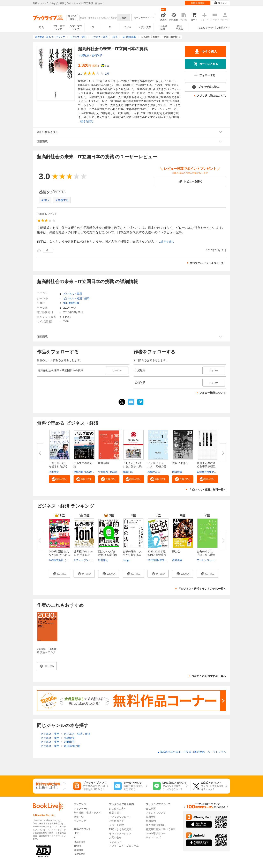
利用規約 (151, 821)
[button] (59, 479)
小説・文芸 (145, 27)
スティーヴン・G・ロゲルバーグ (92, 560)
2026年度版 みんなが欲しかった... (59, 553)
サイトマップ (153, 838)
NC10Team (91, 472)
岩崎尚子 (97, 55)
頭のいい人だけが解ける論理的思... (108, 555)
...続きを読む (86, 121)
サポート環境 (117, 825)
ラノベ (128, 27)
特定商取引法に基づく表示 (161, 829)
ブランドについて (156, 813)
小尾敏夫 (84, 55)
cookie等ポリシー (156, 833)
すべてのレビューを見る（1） (208, 263)
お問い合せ (115, 838)
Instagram (79, 842)
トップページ (81, 809)
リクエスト (115, 842)
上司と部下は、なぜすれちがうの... (58, 466)
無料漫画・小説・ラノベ (87, 813)
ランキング (80, 821)
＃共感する (62, 200)
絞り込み (72, 18)
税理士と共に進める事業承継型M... (206, 466)
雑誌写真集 (180, 27)
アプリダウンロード (120, 817)
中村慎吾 (103, 472)
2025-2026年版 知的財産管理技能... (157, 555)
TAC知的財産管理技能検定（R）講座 (168, 560)
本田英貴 (54, 472)
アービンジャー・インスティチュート (218, 560)
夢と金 (176, 551)
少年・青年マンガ (59, 27)
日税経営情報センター (209, 472)
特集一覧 (79, 817)
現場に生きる (180, 463)
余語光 (114, 472)
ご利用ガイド (223, 28)
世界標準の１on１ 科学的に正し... (83, 555)
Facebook (79, 854)
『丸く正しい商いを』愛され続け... (132, 466)
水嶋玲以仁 (154, 472)
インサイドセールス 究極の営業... (157, 466)
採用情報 (151, 817)
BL (93, 27)
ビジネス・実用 (73, 294)
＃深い (45, 200)
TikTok (77, 846)
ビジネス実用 (162, 27)
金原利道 (78, 472)
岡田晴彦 (177, 472)
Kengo (126, 560)
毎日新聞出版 (71, 303)
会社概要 (151, 809)
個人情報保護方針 (156, 825)
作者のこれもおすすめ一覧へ (209, 676)
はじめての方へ (206, 28)
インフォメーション (120, 833)
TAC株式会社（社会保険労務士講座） (70, 560)
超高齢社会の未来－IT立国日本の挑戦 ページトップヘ (192, 752)
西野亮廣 (177, 560)
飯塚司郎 (128, 472)
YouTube (79, 850)
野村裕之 (103, 560)
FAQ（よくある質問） (121, 829)
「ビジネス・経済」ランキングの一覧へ (202, 589)
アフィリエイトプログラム (124, 846)
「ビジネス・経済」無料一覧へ (207, 490)
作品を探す (115, 813)
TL (110, 27)
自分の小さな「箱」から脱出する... (206, 555)
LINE (77, 833)
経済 (87, 298)
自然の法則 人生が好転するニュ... (132, 555)
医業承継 (104, 463)
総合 (42, 27)
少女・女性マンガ (76, 27)
